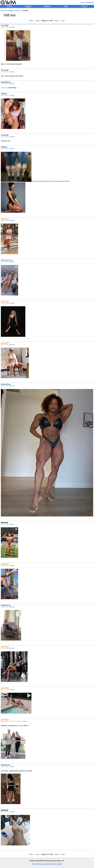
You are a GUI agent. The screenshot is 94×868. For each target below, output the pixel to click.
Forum (85, 6)
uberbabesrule (7, 260)
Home (9, 6)
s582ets (4, 94)
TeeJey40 (5, 70)
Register (90, 2)
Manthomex (6, 765)
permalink (12, 27)
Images (28, 6)
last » (64, 21)
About (34, 864)
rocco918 (5, 25)
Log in (83, 2)
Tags (66, 6)
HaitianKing (6, 82)
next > (57, 21)
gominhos (5, 219)
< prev (37, 21)
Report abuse (57, 864)
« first (31, 21)
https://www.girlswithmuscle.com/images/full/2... (51, 181)
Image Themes (14, 10)
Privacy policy (44, 864)
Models (47, 6)
